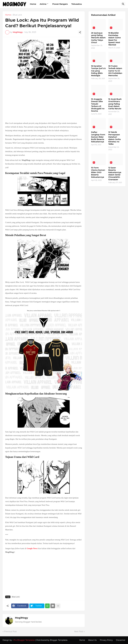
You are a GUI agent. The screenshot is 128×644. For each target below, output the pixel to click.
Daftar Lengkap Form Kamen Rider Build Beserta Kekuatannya (98, 137)
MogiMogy (21, 618)
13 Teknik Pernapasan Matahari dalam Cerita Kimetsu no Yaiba (115, 138)
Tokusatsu (77, 4)
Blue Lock (17, 15)
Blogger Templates (59, 640)
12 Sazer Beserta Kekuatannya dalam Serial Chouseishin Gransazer (115, 174)
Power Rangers (60, 4)
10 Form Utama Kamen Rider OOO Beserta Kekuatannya (98, 172)
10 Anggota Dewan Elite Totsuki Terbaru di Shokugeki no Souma (98, 105)
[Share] (80, 32)
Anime (43, 4)
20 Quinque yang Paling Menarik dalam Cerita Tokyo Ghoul (98, 38)
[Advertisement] (44, 101)
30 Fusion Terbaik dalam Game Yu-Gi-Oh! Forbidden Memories (115, 71)
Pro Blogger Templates (24, 640)
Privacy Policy (106, 640)
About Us (92, 640)
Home (33, 4)
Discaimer (121, 640)
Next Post (79, 632)
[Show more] (58, 606)
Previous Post (10, 632)
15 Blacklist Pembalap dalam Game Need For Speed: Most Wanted (115, 39)
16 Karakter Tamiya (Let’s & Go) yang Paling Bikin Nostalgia (98, 71)
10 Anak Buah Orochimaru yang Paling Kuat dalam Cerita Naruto (115, 104)
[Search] (123, 4)
